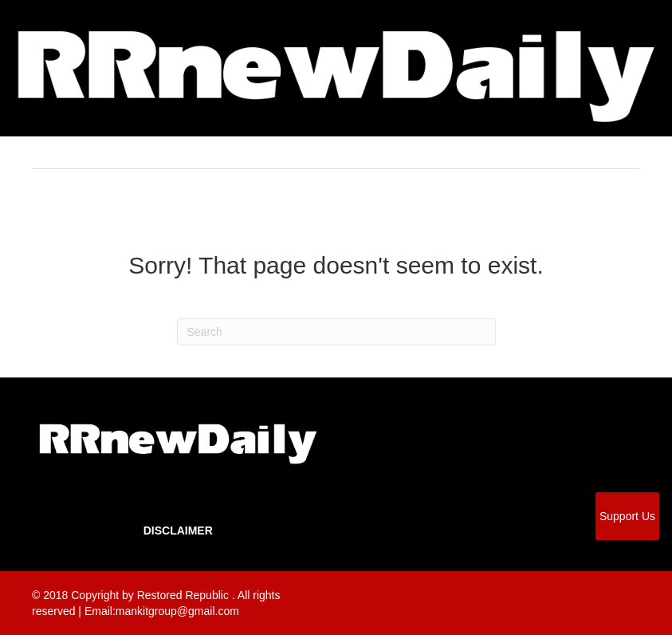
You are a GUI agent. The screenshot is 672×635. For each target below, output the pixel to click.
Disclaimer (178, 530)
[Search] (336, 332)
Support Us (627, 516)
